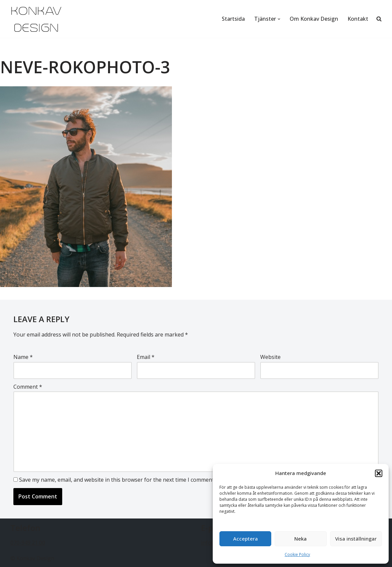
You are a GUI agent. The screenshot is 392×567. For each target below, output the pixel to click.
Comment (28, 387)
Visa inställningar (356, 539)
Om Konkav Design (314, 19)
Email (146, 357)
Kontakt (358, 19)
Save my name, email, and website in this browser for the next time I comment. (117, 480)
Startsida (233, 19)
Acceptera (246, 539)
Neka (301, 539)
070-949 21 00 (28, 543)
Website (270, 357)
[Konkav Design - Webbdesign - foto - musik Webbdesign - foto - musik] (36, 19)
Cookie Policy (297, 554)
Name (23, 357)
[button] (379, 473)
